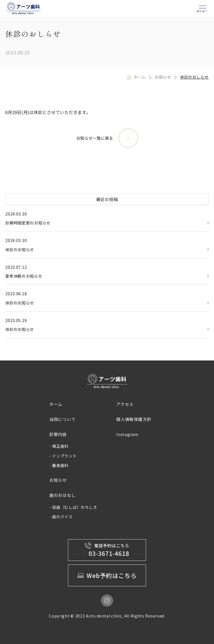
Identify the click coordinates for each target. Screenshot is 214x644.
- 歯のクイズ (61, 517)
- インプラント (63, 456)
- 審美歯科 (59, 465)
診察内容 (58, 434)
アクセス (125, 404)
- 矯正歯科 (59, 446)
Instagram (127, 434)
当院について (63, 419)
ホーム (140, 77)
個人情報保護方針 (134, 419)
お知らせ (163, 77)
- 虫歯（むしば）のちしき (73, 507)
